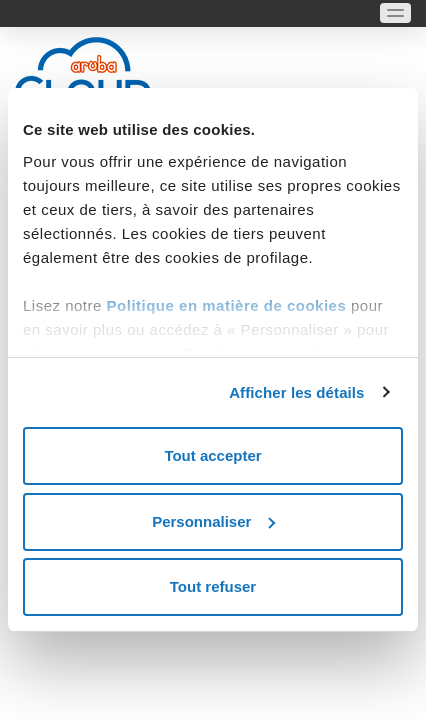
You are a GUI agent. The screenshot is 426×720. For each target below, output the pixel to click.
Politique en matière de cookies (229, 305)
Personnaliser (213, 521)
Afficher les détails (296, 392)
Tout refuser (213, 586)
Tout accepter (212, 455)
